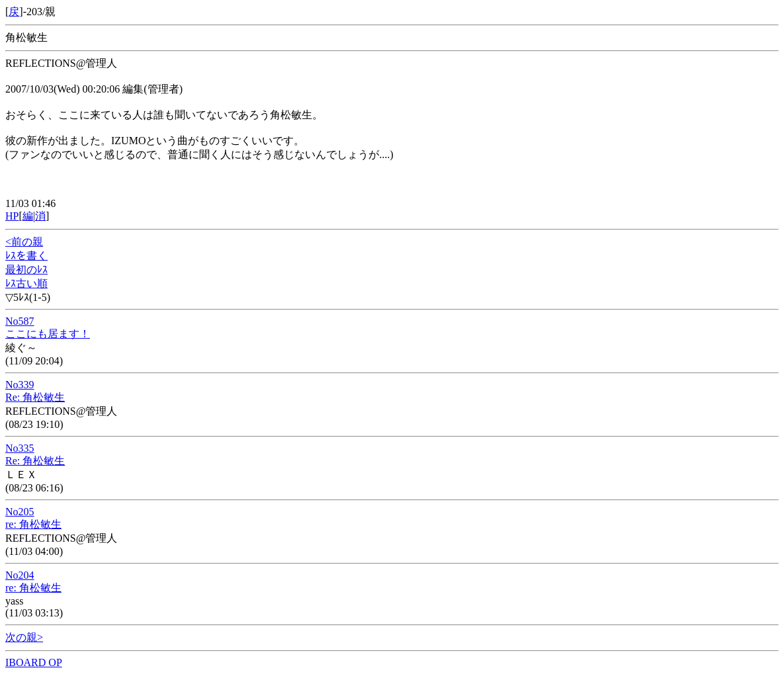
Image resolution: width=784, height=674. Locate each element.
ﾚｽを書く (26, 256)
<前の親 (24, 242)
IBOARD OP (34, 662)
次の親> (24, 637)
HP (12, 216)
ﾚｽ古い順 (26, 283)
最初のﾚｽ (26, 270)
